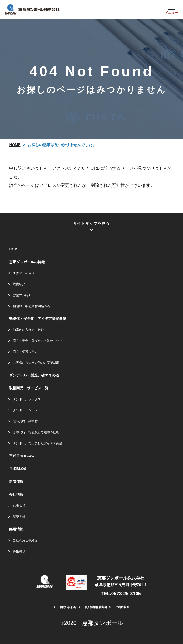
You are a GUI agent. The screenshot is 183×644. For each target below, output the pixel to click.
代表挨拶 (19, 506)
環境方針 (19, 517)
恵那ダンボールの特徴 (27, 262)
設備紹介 (19, 285)
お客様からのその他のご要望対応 (36, 363)
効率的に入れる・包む (28, 330)
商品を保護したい (25, 352)
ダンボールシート (25, 411)
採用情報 (16, 529)
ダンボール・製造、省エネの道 (34, 375)
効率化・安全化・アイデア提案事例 (38, 319)
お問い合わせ (68, 608)
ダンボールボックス (27, 400)
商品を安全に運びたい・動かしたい (38, 341)
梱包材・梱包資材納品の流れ (33, 306)
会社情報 (16, 495)
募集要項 (19, 552)
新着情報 (16, 482)
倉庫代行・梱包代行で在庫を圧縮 (36, 433)
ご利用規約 (122, 608)
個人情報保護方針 (96, 608)
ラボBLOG (18, 469)
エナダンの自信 (24, 274)
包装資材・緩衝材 (25, 422)
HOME (14, 249)
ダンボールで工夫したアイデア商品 (38, 443)
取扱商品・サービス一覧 (29, 389)
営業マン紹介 (22, 295)
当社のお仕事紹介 (25, 541)
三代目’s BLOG (22, 456)
